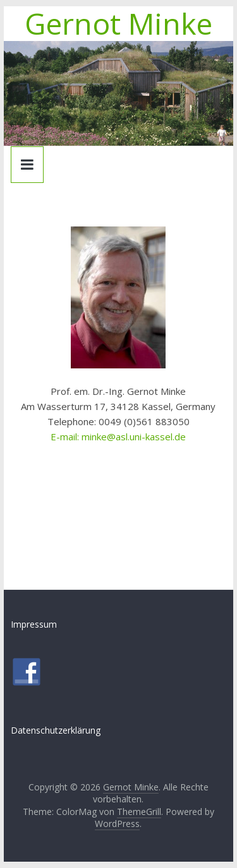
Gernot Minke (118, 23)
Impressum (34, 624)
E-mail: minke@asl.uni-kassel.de (118, 437)
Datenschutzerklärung (56, 730)
